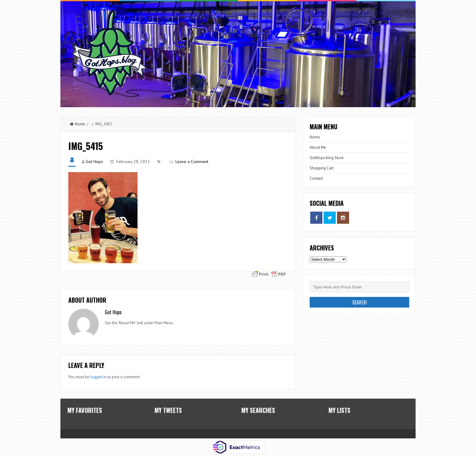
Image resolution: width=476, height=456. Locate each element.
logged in (98, 377)
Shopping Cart (322, 168)
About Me (318, 147)
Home (77, 124)
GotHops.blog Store (327, 158)
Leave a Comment (192, 162)
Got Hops (94, 162)
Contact (316, 178)
